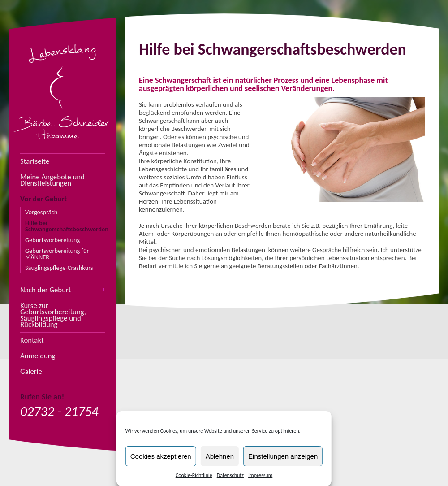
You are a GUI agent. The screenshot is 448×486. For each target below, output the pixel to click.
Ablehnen (220, 456)
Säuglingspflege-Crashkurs (59, 268)
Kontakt (32, 340)
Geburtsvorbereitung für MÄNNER (57, 254)
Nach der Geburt (45, 290)
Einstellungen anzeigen (283, 456)
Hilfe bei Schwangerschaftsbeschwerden (65, 226)
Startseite (35, 161)
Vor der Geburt (43, 199)
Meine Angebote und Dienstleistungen (52, 180)
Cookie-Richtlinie (194, 475)
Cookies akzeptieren (161, 456)
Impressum (260, 475)
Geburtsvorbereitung (52, 240)
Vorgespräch (41, 212)
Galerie (31, 372)
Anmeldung (38, 356)
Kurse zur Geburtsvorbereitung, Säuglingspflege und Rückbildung (53, 315)
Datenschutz (230, 475)
